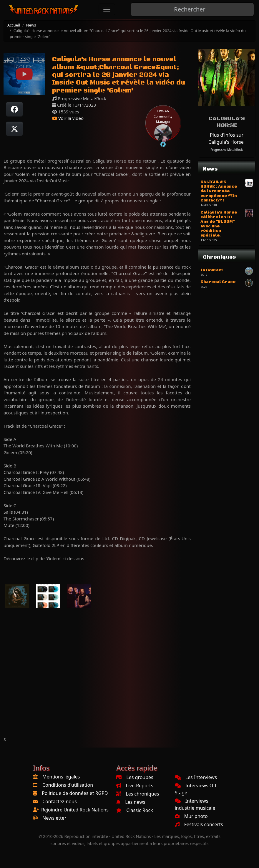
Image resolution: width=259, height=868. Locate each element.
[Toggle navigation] (107, 9)
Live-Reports (135, 786)
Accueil (14, 25)
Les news (131, 802)
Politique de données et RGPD (75, 793)
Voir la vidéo (68, 118)
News (31, 25)
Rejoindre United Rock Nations (75, 810)
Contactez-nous (60, 801)
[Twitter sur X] (14, 129)
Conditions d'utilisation (68, 785)
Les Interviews (196, 777)
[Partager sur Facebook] (14, 109)
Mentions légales (61, 777)
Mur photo (191, 816)
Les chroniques (138, 794)
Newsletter (54, 818)
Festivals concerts (199, 824)
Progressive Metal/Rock (227, 150)
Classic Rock (135, 810)
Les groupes (135, 777)
